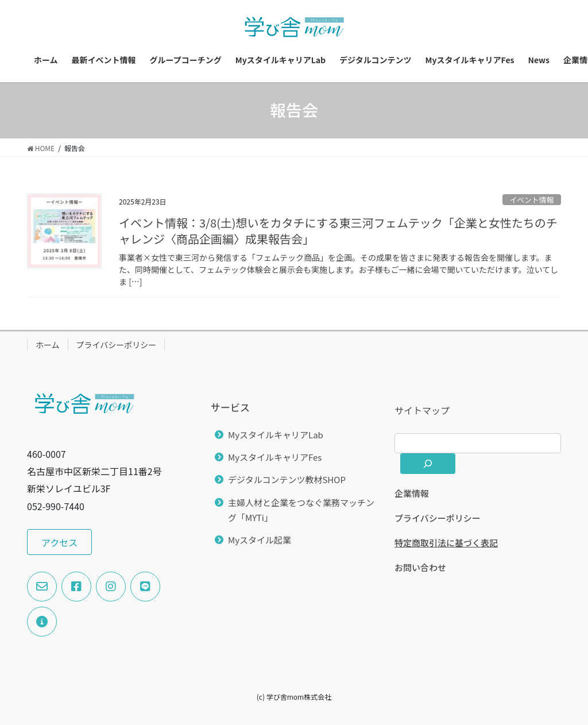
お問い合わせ (420, 567)
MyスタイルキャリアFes (275, 457)
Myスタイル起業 (260, 540)
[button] (59, 542)
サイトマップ (422, 410)
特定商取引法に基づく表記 (446, 543)
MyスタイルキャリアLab (276, 435)
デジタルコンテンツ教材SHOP (287, 479)
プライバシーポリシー (117, 345)
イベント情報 (531, 200)
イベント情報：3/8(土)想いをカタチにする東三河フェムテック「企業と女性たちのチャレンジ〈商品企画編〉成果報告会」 (338, 231)
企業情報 (412, 493)
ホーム (48, 345)
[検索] (428, 464)
